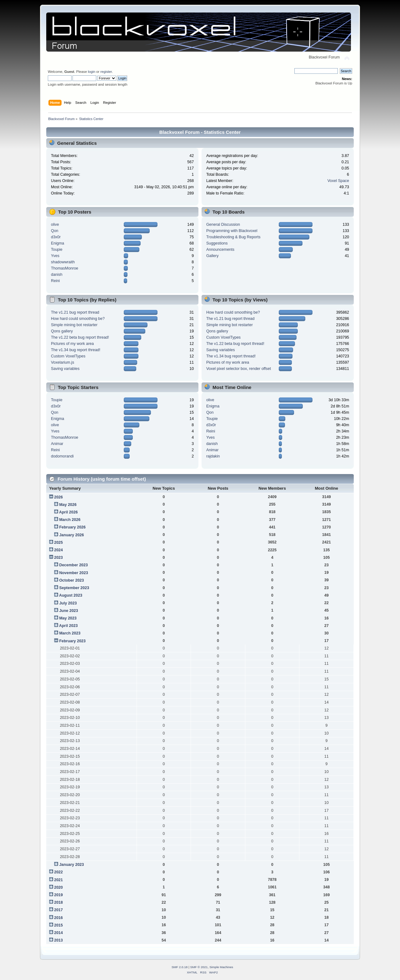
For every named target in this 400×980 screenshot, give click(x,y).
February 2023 (72, 641)
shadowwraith (63, 262)
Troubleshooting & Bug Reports (233, 237)
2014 (58, 933)
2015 (58, 925)
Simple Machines (221, 967)
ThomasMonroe (65, 268)
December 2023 (73, 565)
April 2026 (68, 512)
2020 (58, 887)
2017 (58, 910)
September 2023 (74, 588)
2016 (58, 918)
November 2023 (73, 573)
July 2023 (68, 603)
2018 (58, 902)
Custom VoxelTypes (68, 356)
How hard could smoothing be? (78, 319)
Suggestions (217, 243)
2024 (58, 550)
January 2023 (71, 865)
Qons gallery (62, 331)
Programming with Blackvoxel (232, 231)
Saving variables (65, 369)
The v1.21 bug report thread (75, 312)
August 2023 (71, 595)
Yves (55, 256)
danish (57, 275)
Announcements (220, 250)
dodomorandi (62, 456)
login (92, 72)
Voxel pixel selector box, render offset (239, 369)
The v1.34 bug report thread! (76, 350)
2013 (58, 940)
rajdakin (213, 456)
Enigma (57, 243)
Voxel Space (338, 181)
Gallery (212, 256)
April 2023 (68, 626)
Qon (55, 231)
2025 (58, 543)
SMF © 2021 (199, 967)
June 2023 (68, 611)
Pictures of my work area (72, 344)
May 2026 (68, 505)
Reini (55, 281)
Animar (57, 444)
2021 (58, 880)
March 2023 (70, 633)
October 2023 (71, 580)
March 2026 (70, 520)
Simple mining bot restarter (74, 325)
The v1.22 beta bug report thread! (80, 337)
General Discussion (223, 225)
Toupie (57, 250)
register (106, 72)
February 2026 (72, 527)
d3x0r (56, 237)
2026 (58, 497)
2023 (58, 558)
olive (55, 225)
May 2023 (68, 618)
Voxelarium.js (62, 362)
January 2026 (71, 535)
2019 (58, 895)
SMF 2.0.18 (180, 967)
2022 (58, 872)
